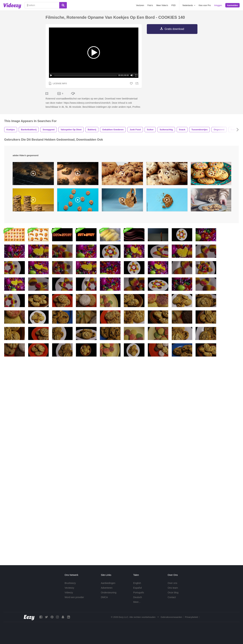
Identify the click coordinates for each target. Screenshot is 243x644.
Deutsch (138, 601)
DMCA (104, 601)
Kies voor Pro (205, 5)
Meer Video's (162, 5)
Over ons (172, 587)
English (137, 587)
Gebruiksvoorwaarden (171, 621)
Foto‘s (150, 5)
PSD (174, 5)
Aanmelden (232, 5)
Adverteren (107, 592)
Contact (172, 601)
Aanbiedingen (108, 587)
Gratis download (174, 29)
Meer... (137, 606)
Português (139, 597)
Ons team (173, 592)
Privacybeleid (191, 621)
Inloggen (218, 5)
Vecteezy (69, 592)
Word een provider (74, 601)
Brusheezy (70, 587)
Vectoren (140, 5)
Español (138, 592)
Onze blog (173, 597)
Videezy (69, 597)
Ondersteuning (109, 597)
